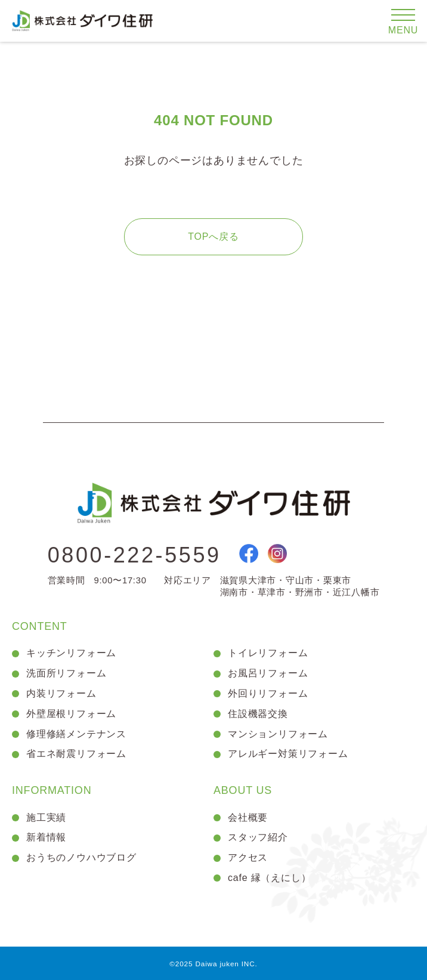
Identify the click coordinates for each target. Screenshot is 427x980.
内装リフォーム (61, 693)
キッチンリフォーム (71, 653)
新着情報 (46, 837)
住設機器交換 (258, 714)
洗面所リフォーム (66, 673)
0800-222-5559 (134, 555)
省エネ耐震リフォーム (76, 754)
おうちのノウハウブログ (81, 857)
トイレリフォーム (268, 653)
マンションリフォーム (278, 734)
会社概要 (248, 817)
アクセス (248, 857)
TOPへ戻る (213, 237)
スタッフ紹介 (258, 837)
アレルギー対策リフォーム (288, 754)
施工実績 (46, 817)
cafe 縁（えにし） (270, 878)
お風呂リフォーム (268, 673)
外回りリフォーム (268, 693)
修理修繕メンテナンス (76, 734)
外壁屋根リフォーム (71, 714)
